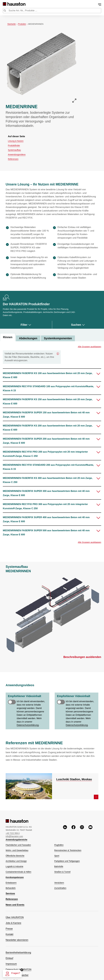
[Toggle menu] (100, 5)
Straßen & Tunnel (62, 872)
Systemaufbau (14, 150)
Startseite (13, 24)
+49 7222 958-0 (13, 833)
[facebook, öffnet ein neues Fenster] (73, 831)
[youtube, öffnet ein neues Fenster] (90, 831)
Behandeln (11, 888)
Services (10, 893)
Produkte (23, 24)
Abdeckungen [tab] (28, 338)
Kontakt (9, 934)
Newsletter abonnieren (17, 940)
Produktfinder (14, 145)
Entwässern (11, 883)
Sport (57, 856)
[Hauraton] (5, 4)
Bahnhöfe (59, 866)
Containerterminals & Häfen (18, 872)
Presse (9, 929)
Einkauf (9, 958)
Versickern (59, 883)
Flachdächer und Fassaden (18, 845)
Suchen (78, 325)
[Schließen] (22, 970)
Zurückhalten (60, 888)
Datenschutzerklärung (28, 725)
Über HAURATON (15, 917)
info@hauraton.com (14, 836)
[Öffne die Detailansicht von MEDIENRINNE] (42, 67)
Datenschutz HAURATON (19, 969)
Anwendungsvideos (17, 155)
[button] (52, 375)
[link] (96, 797)
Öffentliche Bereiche (15, 856)
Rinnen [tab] (8, 337)
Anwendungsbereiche (16, 840)
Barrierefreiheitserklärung (18, 953)
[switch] (12, 702)
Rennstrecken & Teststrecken (68, 850)
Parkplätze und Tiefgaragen (67, 861)
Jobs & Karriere (13, 923)
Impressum (11, 964)
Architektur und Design (16, 861)
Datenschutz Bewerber (17, 975)
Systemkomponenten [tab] (58, 338)
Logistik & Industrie (14, 866)
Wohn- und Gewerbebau (17, 850)
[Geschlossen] (58, 354)
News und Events (15, 905)
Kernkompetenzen (15, 877)
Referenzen (13, 159)
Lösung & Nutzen (16, 141)
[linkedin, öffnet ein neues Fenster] (65, 831)
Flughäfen (59, 845)
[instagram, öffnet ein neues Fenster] (82, 831)
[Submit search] (5, 11)
